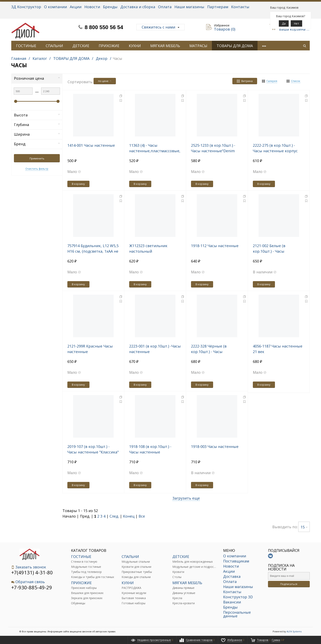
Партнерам (218, 7)
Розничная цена (37, 78)
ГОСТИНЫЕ (26, 46)
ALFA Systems (294, 631)
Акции (76, 7)
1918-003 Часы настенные (215, 446)
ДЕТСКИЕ (81, 46)
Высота (37, 115)
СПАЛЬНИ (54, 46)
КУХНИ (135, 46)
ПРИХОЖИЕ (109, 46)
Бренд (37, 144)
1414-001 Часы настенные (91, 145)
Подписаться (289, 584)
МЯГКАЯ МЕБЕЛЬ (165, 46)
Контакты (240, 7)
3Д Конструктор (26, 7)
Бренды (110, 7)
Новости (92, 7)
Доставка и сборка (138, 7)
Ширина (37, 134)
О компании (55, 7)
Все (142, 516)
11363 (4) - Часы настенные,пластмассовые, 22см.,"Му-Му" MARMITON (155, 151)
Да (284, 23)
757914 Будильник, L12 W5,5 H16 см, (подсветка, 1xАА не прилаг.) (93, 251)
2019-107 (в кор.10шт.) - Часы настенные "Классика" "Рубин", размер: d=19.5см (93, 452)
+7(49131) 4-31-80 (32, 572)
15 (304, 527)
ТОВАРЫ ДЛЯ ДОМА (235, 46)
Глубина (37, 125)
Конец (129, 516)
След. (114, 516)
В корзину (78, 184)
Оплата (165, 7)
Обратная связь (28, 582)
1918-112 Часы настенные (215, 246)
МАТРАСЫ (198, 46)
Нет (296, 23)
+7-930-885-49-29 (32, 587)
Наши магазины (189, 7)
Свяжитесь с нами (160, 27)
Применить (37, 158)
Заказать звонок (29, 567)
